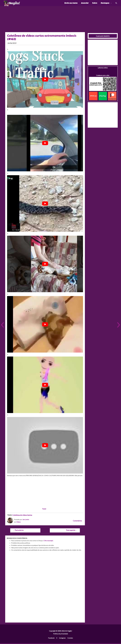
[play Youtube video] (45, 80)
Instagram (62, 639)
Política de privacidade (61, 634)
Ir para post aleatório (103, 37)
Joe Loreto (26, 520)
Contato (70, 639)
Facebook (51, 639)
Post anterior (18, 531)
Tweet (44, 510)
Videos (19, 523)
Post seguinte (72, 531)
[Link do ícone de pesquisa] (116, 3)
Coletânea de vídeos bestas (22, 516)
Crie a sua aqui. (48, 541)
